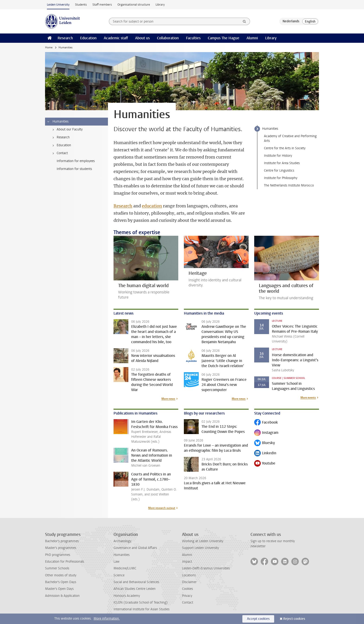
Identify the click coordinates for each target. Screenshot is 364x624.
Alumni (252, 38)
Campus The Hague (224, 38)
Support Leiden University (200, 548)
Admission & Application (62, 596)
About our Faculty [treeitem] (67, 129)
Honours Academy (127, 596)
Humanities (270, 129)
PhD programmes (58, 555)
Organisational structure (134, 5)
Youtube (265, 464)
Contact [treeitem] (59, 153)
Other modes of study (61, 575)
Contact (188, 602)
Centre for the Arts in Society (285, 148)
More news (168, 399)
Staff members (102, 5)
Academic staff (116, 38)
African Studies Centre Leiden (135, 589)
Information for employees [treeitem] (76, 161)
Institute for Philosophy (281, 178)
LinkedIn (265, 453)
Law (117, 562)
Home (49, 47)
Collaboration (168, 38)
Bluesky (265, 443)
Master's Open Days (59, 589)
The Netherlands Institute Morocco (289, 185)
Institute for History (278, 156)
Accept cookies (258, 619)
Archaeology (122, 541)
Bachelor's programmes (62, 541)
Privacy (187, 596)
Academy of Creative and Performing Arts (290, 138)
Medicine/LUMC (125, 568)
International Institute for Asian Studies (141, 609)
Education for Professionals (65, 562)
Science (119, 575)
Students (81, 5)
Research (65, 38)
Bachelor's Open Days (61, 582)
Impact (187, 562)
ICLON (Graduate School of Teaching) (141, 602)
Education (88, 38)
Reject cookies (294, 619)
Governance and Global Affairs (135, 548)
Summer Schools (57, 568)
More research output (162, 508)
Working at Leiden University (203, 541)
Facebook (266, 423)
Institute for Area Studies (282, 163)
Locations (189, 575)
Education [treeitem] (61, 145)
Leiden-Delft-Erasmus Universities (206, 568)
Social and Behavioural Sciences (136, 582)
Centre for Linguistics (279, 171)
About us (142, 38)
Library (160, 5)
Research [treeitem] (60, 137)
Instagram (266, 433)
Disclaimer (189, 582)
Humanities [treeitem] (58, 122)
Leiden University (58, 5)
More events (308, 398)
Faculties (193, 38)
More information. (107, 619)
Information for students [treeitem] (74, 169)
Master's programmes (61, 548)
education (152, 206)
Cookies (187, 589)
